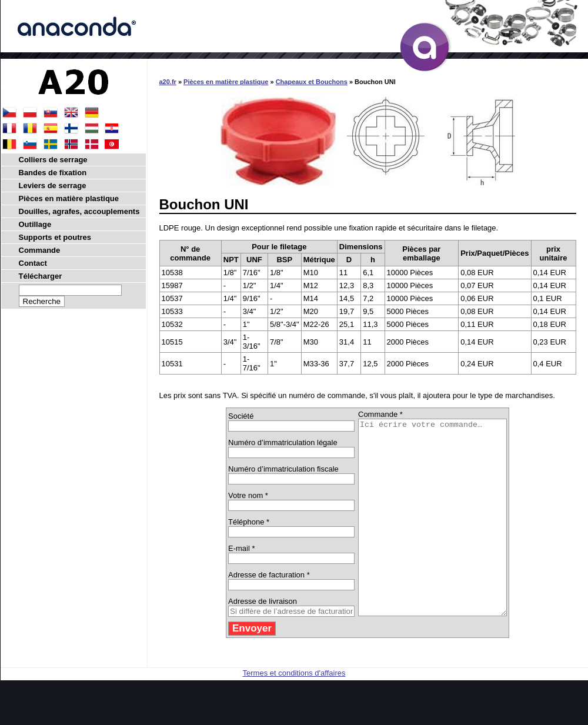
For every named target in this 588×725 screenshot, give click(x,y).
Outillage (35, 224)
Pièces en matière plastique (226, 82)
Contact (33, 263)
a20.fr (168, 82)
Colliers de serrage (53, 160)
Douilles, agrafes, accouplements (79, 211)
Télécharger (41, 276)
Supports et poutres (55, 237)
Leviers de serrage (53, 186)
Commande (40, 250)
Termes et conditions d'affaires (294, 712)
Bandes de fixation (53, 173)
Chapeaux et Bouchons (312, 82)
